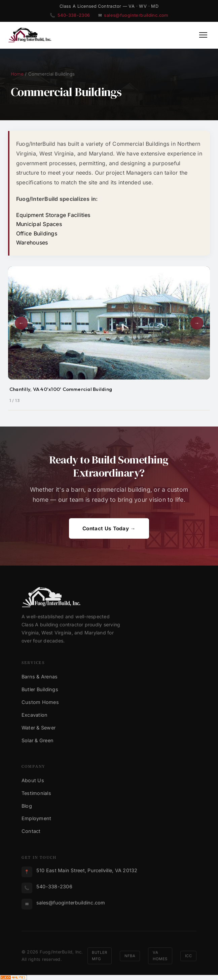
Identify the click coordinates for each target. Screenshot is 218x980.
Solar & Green (38, 740)
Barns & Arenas (40, 677)
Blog (27, 806)
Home (17, 74)
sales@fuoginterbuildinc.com (136, 15)
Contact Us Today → (109, 528)
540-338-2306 (74, 15)
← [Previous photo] (21, 323)
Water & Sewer (39, 728)
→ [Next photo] (197, 323)
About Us (33, 780)
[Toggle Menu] (203, 35)
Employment (36, 818)
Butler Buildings (40, 689)
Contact (31, 831)
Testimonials (36, 793)
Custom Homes (40, 702)
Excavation (34, 715)
